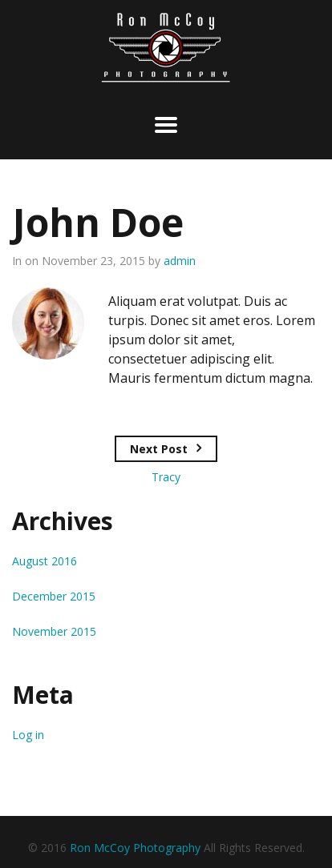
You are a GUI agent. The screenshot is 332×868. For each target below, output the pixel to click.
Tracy (166, 477)
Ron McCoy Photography (135, 848)
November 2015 (54, 631)
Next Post (159, 449)
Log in (28, 735)
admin (180, 261)
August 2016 (45, 561)
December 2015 (54, 596)
